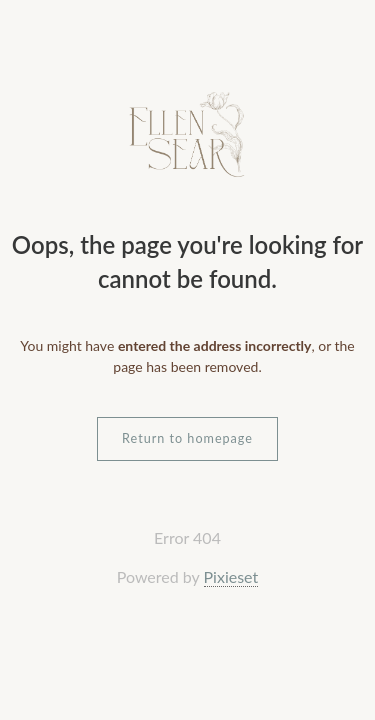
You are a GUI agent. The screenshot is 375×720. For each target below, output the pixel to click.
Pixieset (231, 576)
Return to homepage (187, 438)
